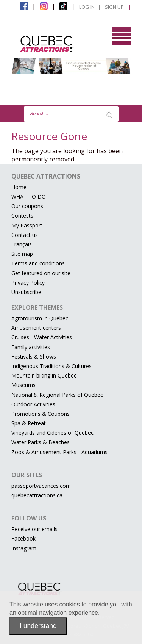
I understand (38, 626)
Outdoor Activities (33, 404)
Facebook (23, 538)
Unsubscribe (26, 292)
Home (19, 187)
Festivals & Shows (34, 356)
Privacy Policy (28, 283)
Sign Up (114, 7)
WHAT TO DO (29, 197)
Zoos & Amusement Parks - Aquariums (59, 452)
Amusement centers (36, 328)
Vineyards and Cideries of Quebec (52, 433)
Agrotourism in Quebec (40, 318)
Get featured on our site (41, 273)
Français (22, 244)
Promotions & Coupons (41, 414)
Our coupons (27, 206)
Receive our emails (34, 529)
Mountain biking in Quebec (44, 375)
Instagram (24, 548)
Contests (22, 215)
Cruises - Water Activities (42, 337)
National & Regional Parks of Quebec (57, 395)
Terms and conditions (38, 263)
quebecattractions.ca (37, 495)
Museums (23, 385)
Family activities (31, 347)
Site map (22, 254)
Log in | (90, 7)
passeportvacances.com (41, 486)
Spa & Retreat (29, 423)
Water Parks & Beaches (41, 442)
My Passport (27, 225)
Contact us (25, 235)
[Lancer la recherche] (109, 114)
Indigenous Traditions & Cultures (51, 366)
